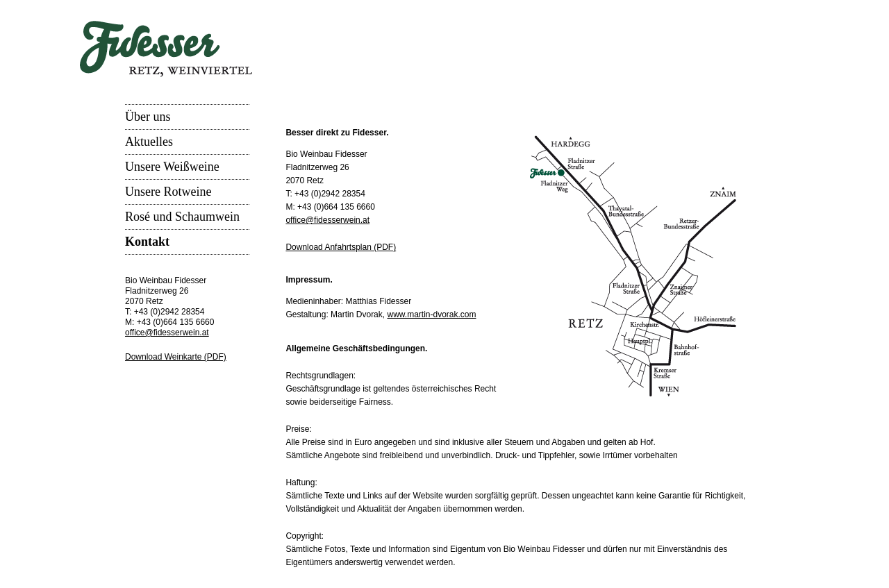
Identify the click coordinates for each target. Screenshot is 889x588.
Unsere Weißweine (172, 167)
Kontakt (147, 242)
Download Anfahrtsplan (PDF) (341, 247)
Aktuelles (149, 142)
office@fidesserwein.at (167, 333)
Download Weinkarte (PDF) (176, 357)
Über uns (148, 117)
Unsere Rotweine (168, 192)
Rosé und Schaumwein (182, 217)
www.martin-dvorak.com (431, 314)
